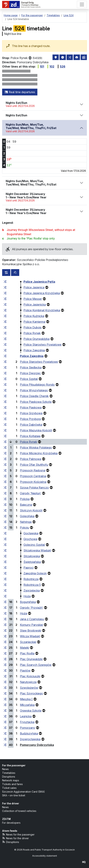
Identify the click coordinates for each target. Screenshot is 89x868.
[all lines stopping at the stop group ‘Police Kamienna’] (5, 322)
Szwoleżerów (29, 688)
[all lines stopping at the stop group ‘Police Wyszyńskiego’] (5, 390)
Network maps (11, 780)
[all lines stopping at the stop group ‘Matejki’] (5, 648)
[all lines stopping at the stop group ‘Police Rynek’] (5, 333)
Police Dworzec (30, 373)
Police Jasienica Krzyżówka (42, 293)
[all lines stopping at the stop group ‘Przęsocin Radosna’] (5, 470)
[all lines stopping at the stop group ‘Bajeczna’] (5, 505)
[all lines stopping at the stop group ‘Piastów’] (5, 671)
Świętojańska (32, 562)
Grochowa (30, 539)
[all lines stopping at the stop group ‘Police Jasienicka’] (5, 305)
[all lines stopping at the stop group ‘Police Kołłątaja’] (5, 436)
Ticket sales (9, 788)
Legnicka (26, 716)
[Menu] (82, 4)
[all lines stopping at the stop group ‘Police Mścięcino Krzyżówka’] (5, 453)
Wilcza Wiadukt (30, 636)
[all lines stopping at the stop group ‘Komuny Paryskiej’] (5, 625)
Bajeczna (26, 505)
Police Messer (33, 299)
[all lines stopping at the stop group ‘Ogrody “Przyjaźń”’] (5, 608)
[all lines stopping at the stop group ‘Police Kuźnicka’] (5, 316)
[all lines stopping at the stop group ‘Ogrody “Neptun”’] (5, 493)
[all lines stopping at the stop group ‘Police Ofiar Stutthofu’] (5, 465)
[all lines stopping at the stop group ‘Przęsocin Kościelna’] (5, 482)
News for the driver (15, 838)
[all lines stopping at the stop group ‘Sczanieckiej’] (5, 642)
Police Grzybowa (31, 413)
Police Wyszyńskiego (34, 390)
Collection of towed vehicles (19, 811)
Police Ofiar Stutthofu (34, 465)
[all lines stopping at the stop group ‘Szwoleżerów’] (5, 688)
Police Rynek (32, 333)
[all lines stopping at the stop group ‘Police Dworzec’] (5, 373)
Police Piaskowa (31, 407)
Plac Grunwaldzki (31, 659)
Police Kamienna (34, 322)
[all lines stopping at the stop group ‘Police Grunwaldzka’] (5, 339)
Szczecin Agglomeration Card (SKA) (23, 792)
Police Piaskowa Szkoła (36, 402)
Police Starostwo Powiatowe (42, 345)
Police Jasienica (34, 287)
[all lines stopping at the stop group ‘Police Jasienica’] (5, 287)
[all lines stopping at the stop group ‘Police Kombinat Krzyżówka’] (5, 310)
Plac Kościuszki (30, 676)
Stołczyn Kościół (31, 510)
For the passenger (14, 765)
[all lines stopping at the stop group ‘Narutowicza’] (5, 682)
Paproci (28, 568)
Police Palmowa (31, 459)
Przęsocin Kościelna (33, 482)
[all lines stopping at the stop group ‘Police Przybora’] (5, 419)
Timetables (9, 773)
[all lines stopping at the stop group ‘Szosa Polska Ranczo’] (5, 488)
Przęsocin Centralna (33, 476)
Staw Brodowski (31, 630)
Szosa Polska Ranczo (34, 488)
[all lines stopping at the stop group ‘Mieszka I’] (5, 699)
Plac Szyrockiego (31, 693)
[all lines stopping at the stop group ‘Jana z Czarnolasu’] (5, 619)
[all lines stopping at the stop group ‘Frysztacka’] (5, 722)
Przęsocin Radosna (33, 470)
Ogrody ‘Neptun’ (31, 493)
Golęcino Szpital (34, 545)
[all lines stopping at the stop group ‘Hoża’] (5, 596)
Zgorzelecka (32, 590)
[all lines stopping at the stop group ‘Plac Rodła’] (5, 653)
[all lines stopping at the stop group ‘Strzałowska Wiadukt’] (5, 550)
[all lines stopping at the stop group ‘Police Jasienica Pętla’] (5, 282)
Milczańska (27, 705)
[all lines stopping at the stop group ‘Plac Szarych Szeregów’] (5, 665)
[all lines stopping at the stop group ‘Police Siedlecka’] (5, 367)
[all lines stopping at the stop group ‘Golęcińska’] (5, 516)
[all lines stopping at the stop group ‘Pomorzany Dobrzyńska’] (5, 745)
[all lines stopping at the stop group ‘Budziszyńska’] (5, 733)
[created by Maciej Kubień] (84, 862)
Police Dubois (32, 327)
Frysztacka (27, 722)
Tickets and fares (12, 784)
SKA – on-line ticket (14, 795)
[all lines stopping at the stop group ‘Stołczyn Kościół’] (5, 510)
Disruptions (9, 777)
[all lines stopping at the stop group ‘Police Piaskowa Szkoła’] (5, 402)
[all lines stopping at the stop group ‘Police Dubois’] (5, 327)
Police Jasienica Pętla (39, 282)
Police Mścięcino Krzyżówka (39, 453)
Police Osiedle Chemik (34, 396)
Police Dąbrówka (31, 425)
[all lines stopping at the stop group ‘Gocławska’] (5, 533)
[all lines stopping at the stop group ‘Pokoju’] (5, 528)
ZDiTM (6, 819)
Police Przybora (30, 419)
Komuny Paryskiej (31, 625)
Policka (25, 499)
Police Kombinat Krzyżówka (42, 310)
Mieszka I (26, 699)
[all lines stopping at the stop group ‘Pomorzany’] (5, 728)
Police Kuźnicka (34, 316)
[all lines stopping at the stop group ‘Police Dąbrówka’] (5, 425)
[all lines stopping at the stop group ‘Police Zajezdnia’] (5, 350)
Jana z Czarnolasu (32, 619)
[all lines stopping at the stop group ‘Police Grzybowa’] (5, 413)
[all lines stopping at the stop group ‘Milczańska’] (5, 705)
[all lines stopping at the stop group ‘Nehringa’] (5, 522)
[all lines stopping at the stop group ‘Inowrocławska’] (5, 739)
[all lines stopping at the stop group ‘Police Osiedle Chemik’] (5, 396)
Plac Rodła (27, 653)
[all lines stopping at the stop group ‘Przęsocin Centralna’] (5, 476)
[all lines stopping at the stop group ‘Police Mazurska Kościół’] (5, 430)
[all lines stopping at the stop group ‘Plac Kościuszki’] (5, 676)
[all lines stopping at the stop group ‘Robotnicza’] (5, 579)
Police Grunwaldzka (36, 339)
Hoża (27, 596)
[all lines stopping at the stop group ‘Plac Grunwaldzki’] (5, 659)
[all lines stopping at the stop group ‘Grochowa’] (5, 539)
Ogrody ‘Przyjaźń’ (32, 608)
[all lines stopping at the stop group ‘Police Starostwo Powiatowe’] (5, 345)
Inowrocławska (30, 739)
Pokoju (24, 528)
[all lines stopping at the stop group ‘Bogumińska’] (5, 602)
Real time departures (20, 92)
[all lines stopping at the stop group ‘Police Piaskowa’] (5, 407)
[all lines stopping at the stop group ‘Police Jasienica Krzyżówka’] (5, 293)
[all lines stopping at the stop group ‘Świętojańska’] (5, 562)
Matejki (24, 648)
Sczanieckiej (28, 642)
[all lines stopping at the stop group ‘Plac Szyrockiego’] (5, 693)
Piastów (25, 671)
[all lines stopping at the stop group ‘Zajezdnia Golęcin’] (5, 573)
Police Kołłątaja (30, 436)
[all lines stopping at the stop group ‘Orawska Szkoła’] (5, 711)
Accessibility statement (45, 856)
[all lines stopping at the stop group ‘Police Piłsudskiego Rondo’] (5, 385)
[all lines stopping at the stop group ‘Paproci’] (5, 568)
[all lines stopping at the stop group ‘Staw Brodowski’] (5, 630)
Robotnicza (31, 579)
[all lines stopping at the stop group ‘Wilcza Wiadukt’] (5, 636)
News (5, 769)
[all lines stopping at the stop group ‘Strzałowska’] (5, 556)
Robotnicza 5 (32, 585)
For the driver (11, 803)
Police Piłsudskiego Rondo (37, 385)
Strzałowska (32, 556)
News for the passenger (18, 834)
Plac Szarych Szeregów (36, 665)
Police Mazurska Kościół (36, 430)
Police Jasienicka (35, 305)
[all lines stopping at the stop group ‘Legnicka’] (5, 716)
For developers (11, 823)
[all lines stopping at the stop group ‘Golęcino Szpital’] (5, 545)
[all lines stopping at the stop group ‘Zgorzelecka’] (5, 590)
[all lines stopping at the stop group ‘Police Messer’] (5, 299)
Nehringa (26, 522)
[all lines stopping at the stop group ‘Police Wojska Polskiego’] (5, 447)
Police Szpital (29, 379)
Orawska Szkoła (31, 711)
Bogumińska (28, 602)
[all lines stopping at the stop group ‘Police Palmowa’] (5, 459)
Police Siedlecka (31, 367)
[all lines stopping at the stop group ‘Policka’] (5, 499)
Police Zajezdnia (34, 350)
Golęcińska (27, 516)
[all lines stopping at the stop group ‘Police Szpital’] (5, 379)
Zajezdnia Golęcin (35, 573)
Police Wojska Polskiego (36, 447)
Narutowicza (28, 682)
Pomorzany (28, 728)
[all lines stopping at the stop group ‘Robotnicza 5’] (5, 585)
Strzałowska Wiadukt (37, 550)
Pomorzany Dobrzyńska (37, 745)
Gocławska (31, 533)
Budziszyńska (29, 733)
